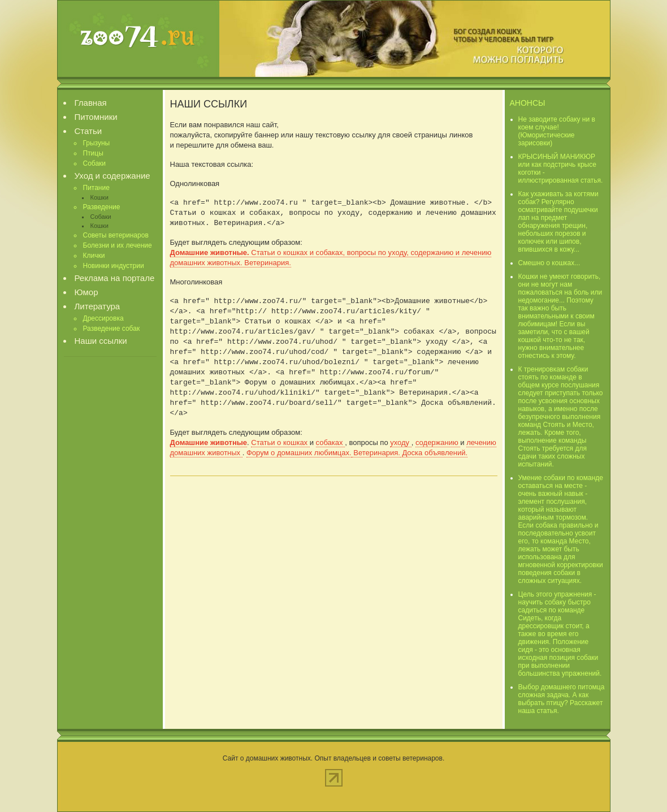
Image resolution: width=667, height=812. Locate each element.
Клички (94, 256)
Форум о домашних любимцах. (299, 453)
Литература (98, 306)
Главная (91, 103)
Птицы (93, 153)
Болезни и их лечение (118, 245)
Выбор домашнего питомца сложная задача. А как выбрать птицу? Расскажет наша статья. (562, 699)
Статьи (88, 131)
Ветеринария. (376, 453)
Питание (96, 188)
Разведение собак (112, 329)
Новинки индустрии (114, 266)
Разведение (102, 207)
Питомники (96, 117)
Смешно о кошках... (549, 263)
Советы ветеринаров (116, 235)
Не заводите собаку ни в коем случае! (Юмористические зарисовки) (557, 131)
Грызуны (97, 143)
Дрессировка (103, 318)
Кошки (99, 197)
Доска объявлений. (434, 453)
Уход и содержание (112, 176)
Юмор (86, 292)
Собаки (95, 163)
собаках (331, 442)
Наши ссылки (101, 341)
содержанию (438, 442)
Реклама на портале (115, 278)
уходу (401, 442)
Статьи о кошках (280, 442)
